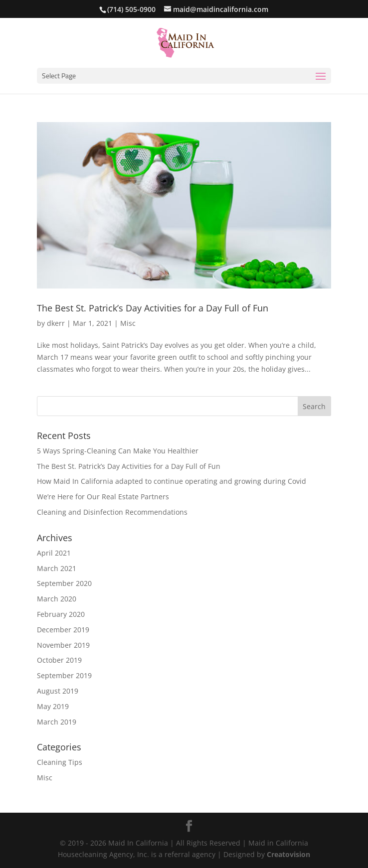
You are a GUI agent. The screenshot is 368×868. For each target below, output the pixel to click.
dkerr (56, 323)
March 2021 (57, 568)
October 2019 (59, 660)
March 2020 (57, 599)
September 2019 (64, 675)
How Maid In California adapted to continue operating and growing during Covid (172, 481)
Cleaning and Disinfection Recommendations (112, 512)
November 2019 (63, 645)
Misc (128, 323)
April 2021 (54, 553)
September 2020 (64, 583)
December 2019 (63, 630)
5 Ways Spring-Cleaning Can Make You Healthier (118, 451)
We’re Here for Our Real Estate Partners (103, 497)
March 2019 (57, 722)
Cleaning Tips (60, 762)
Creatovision (288, 854)
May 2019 (53, 706)
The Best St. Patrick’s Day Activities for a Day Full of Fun (153, 308)
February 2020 (61, 614)
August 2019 (58, 691)
